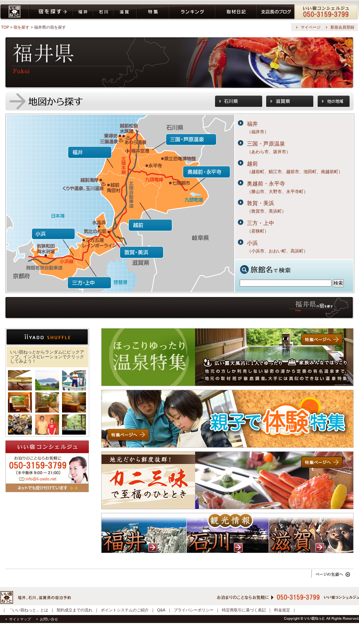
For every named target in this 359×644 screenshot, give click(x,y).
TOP (5, 27)
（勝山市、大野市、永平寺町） (277, 192)
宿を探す (51, 12)
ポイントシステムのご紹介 (125, 610)
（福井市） (258, 132)
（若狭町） (258, 231)
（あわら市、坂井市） (269, 152)
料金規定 (282, 610)
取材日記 (236, 12)
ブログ (276, 12)
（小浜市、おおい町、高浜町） (277, 251)
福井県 (83, 12)
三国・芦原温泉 (266, 144)
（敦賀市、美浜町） (267, 211)
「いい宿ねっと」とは (28, 610)
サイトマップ (18, 619)
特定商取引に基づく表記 (244, 610)
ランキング (192, 12)
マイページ (311, 27)
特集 (153, 12)
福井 (252, 124)
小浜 (252, 243)
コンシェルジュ (327, 12)
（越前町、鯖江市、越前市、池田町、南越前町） (295, 172)
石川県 (103, 12)
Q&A (161, 610)
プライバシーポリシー (194, 610)
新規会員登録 (342, 27)
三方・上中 (261, 223)
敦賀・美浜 (261, 203)
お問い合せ (47, 619)
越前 (252, 164)
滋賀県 (125, 12)
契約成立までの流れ (75, 610)
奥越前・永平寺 (266, 183)
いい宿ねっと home (15, 12)
